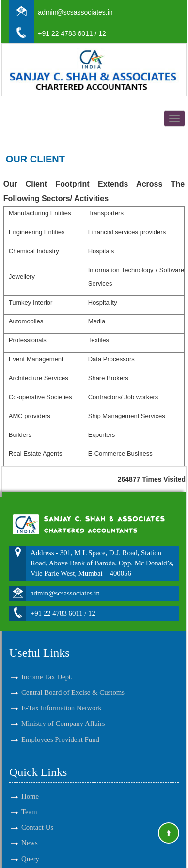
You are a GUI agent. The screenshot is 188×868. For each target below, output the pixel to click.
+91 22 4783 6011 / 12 (72, 33)
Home (30, 785)
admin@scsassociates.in (75, 12)
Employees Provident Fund (60, 728)
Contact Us (37, 816)
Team (29, 801)
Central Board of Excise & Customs (73, 681)
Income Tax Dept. (47, 666)
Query (30, 847)
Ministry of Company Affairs (63, 712)
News (30, 832)
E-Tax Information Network (62, 697)
